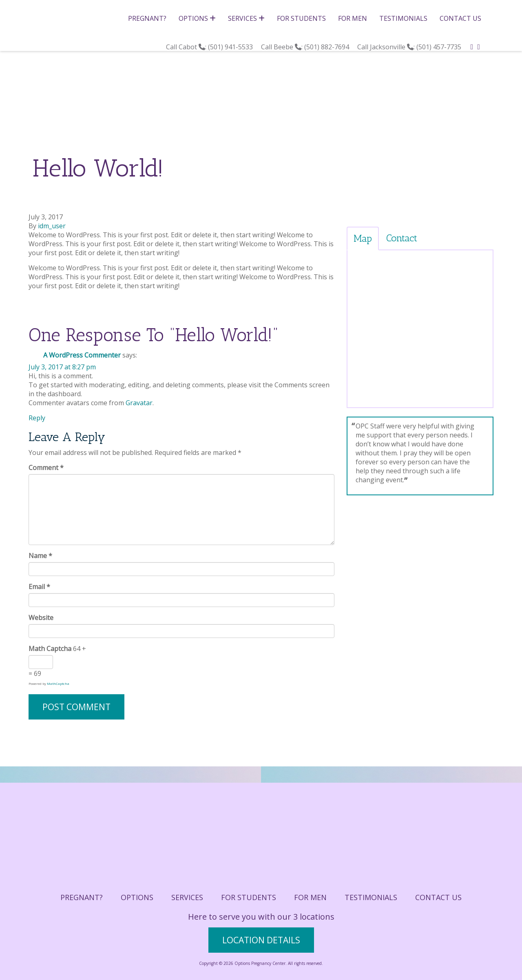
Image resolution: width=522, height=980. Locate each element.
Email (39, 587)
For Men (353, 18)
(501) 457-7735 (440, 47)
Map (363, 238)
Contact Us (460, 18)
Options (197, 18)
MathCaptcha (58, 683)
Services (246, 18)
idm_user (52, 226)
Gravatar (139, 403)
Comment (46, 468)
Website (41, 618)
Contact (402, 238)
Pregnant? (147, 18)
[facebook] (472, 46)
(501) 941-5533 (231, 47)
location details (261, 940)
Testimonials (403, 18)
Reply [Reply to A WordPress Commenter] (37, 418)
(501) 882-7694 (327, 47)
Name (40, 556)
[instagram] (479, 46)
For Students (301, 18)
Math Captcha (50, 649)
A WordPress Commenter (82, 355)
